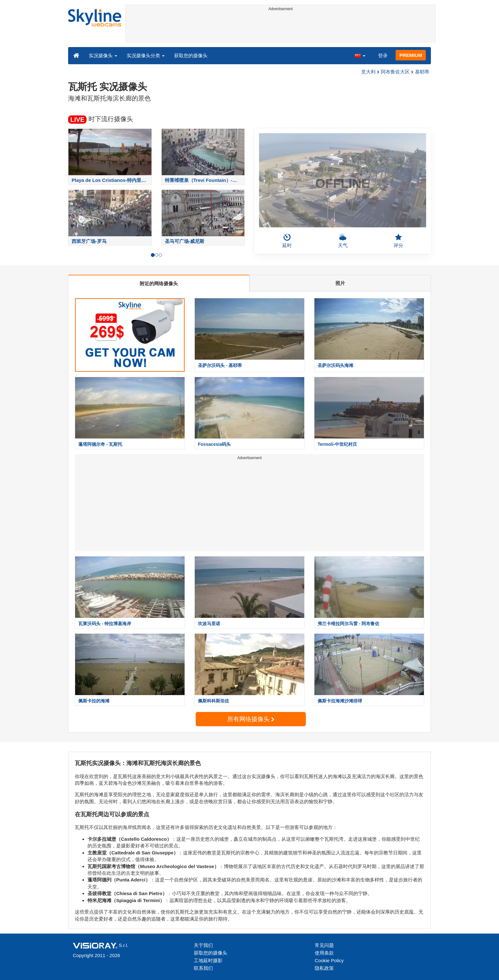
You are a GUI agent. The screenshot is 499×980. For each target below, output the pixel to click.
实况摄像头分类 (146, 55)
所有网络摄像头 (251, 719)
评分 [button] (398, 241)
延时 (287, 241)
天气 (343, 241)
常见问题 (324, 945)
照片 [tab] (340, 283)
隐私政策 (324, 968)
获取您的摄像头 (191, 55)
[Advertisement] (281, 28)
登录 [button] (383, 55)
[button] (360, 55)
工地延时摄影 (208, 960)
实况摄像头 (103, 55)
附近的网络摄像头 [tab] (159, 283)
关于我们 (203, 945)
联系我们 (203, 968)
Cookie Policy (329, 960)
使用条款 (324, 953)
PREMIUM (411, 55)
